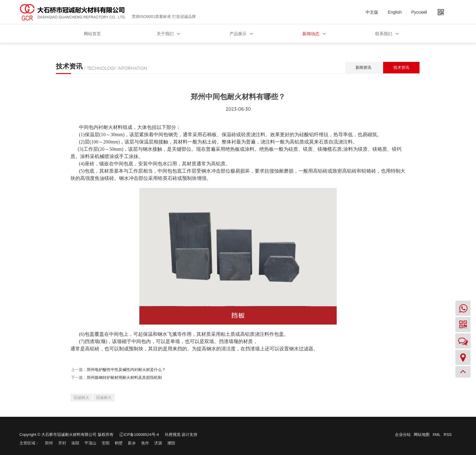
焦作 (145, 443)
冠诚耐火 (81, 398)
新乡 (132, 443)
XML (437, 435)
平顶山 (90, 443)
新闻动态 (311, 34)
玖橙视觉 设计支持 (181, 435)
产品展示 (238, 34)
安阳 (106, 443)
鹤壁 (119, 443)
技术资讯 (401, 67)
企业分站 (403, 435)
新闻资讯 (363, 67)
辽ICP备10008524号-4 (139, 435)
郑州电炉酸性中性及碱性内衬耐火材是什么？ (126, 370)
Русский (419, 12)
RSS (448, 435)
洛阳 (75, 443)
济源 (158, 443)
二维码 (443, 12)
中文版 (372, 12)
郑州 (49, 443)
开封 (62, 443)
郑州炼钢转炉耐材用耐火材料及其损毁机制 (124, 377)
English (395, 12)
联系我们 (384, 34)
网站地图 (422, 435)
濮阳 (171, 443)
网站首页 (92, 34)
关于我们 (165, 34)
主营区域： (29, 443)
